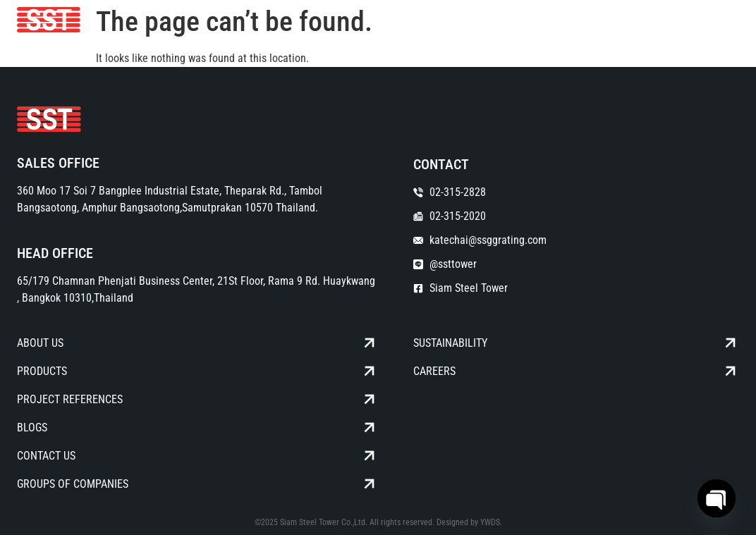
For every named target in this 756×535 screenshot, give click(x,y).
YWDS (490, 522)
